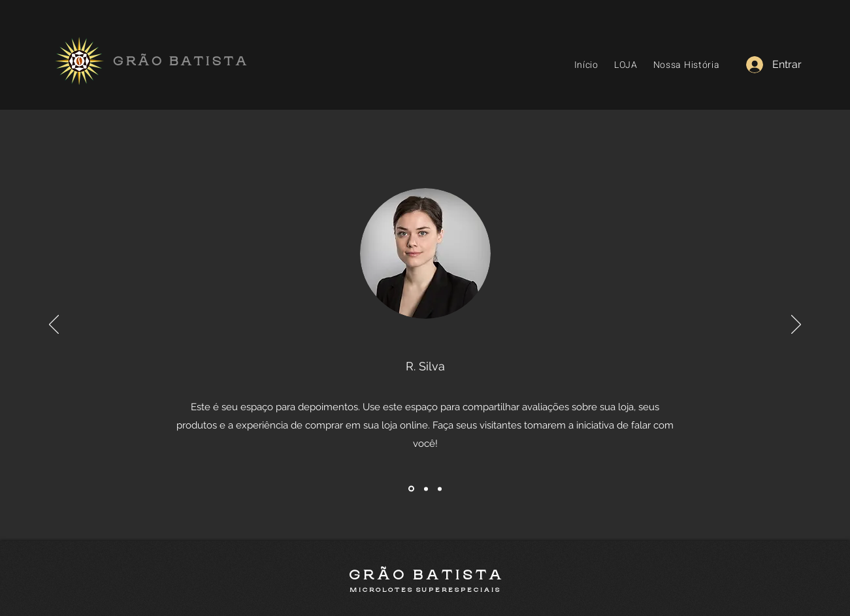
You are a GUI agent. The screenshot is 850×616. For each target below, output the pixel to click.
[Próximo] (796, 325)
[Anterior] (54, 325)
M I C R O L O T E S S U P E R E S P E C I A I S (424, 590)
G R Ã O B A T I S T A (425, 575)
